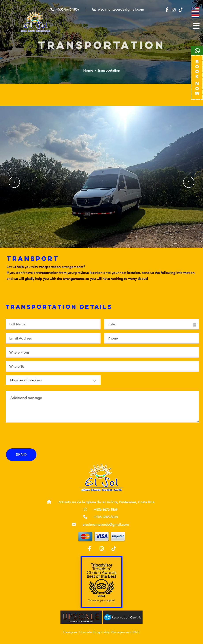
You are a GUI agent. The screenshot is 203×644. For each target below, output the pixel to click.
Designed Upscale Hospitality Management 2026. (101, 632)
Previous (14, 182)
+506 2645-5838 (106, 517)
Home (88, 70)
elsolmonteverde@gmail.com (118, 9)
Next (189, 182)
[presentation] (38, 436)
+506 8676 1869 (65, 9)
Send (21, 455)
